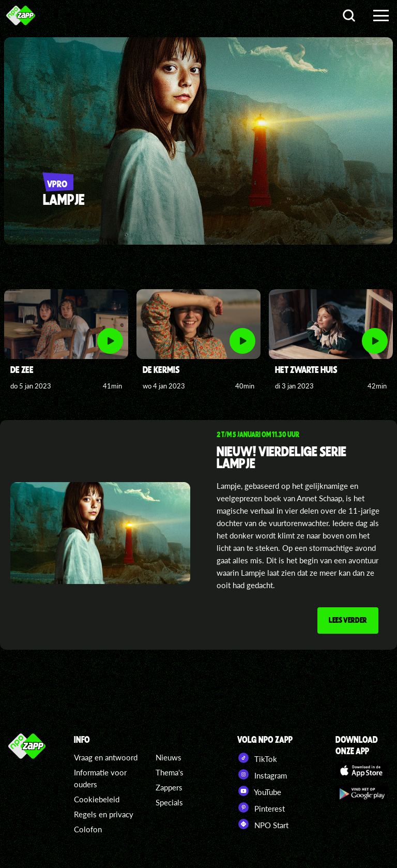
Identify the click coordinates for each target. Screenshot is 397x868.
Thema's (170, 772)
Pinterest (261, 807)
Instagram (262, 774)
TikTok (257, 758)
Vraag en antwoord (106, 757)
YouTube (259, 791)
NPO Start (263, 824)
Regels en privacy (104, 814)
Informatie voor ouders (100, 778)
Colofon (88, 829)
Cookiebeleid (97, 799)
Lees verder (348, 620)
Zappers (169, 787)
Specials (169, 802)
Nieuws (169, 757)
